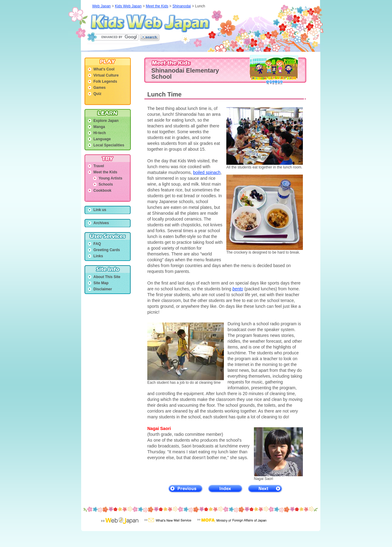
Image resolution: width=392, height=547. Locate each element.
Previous (186, 489)
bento (238, 289)
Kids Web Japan (150, 23)
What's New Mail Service (168, 524)
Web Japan (102, 6)
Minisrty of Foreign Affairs (232, 524)
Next (265, 489)
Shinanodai (182, 6)
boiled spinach (207, 172)
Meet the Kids (157, 6)
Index (226, 489)
